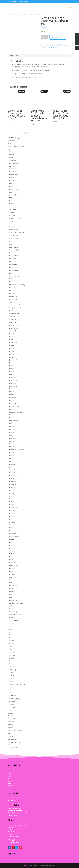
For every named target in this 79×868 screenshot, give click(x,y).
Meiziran (12, 493)
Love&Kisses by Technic (17, 450)
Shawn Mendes (14, 620)
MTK (11, 528)
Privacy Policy (12, 815)
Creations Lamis (14, 235)
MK (10, 519)
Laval (11, 409)
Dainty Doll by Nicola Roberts (18, 250)
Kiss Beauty (13, 383)
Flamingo (12, 293)
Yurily (11, 710)
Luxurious (12, 455)
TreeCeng (12, 675)
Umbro (11, 678)
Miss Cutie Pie (14, 508)
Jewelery (10, 725)
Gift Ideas (11, 722)
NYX (11, 548)
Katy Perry (12, 377)
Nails (9, 733)
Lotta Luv (12, 441)
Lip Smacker (13, 429)
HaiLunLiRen (13, 322)
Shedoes (12, 623)
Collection (12, 227)
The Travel (13, 667)
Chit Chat (12, 215)
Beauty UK (13, 178)
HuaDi (11, 340)
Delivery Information (15, 811)
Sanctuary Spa (14, 612)
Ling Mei (12, 427)
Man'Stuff (12, 470)
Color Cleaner (13, 230)
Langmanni (13, 398)
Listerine (12, 432)
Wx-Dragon (13, 701)
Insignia (12, 348)
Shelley (11, 626)
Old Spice (12, 551)
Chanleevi (12, 212)
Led (10, 418)
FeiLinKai (12, 288)
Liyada (11, 435)
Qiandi (11, 580)
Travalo (12, 672)
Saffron (11, 606)
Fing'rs (11, 290)
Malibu (11, 467)
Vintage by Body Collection (17, 684)
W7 (10, 690)
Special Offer (12, 745)
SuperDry (12, 655)
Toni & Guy (13, 670)
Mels (11, 496)
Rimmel (12, 597)
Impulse (12, 345)
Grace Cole (13, 319)
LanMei (12, 400)
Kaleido (12, 372)
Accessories (52, 45)
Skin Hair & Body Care (15, 742)
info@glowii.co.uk (15, 840)
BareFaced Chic (14, 163)
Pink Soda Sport (14, 565)
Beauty (10, 144)
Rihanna (12, 591)
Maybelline (13, 484)
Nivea (11, 542)
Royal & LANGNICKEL (16, 603)
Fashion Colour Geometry (17, 285)
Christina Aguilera (15, 218)
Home (10, 14)
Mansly (11, 479)
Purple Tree (13, 577)
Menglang (12, 499)
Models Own (13, 525)
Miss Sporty (13, 513)
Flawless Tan (13, 296)
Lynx (11, 461)
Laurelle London (14, 406)
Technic (12, 664)
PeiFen (11, 560)
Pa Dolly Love (13, 554)
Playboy (12, 568)
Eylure (11, 282)
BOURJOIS (12, 192)
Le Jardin (12, 415)
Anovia (11, 157)
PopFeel (12, 571)
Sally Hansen (13, 609)
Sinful (11, 635)
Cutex (11, 244)
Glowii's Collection (15, 314)
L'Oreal (11, 392)
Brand (14, 14)
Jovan (11, 369)
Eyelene (12, 279)
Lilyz (11, 424)
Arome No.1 (13, 160)
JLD (10, 363)
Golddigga (12, 316)
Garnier (11, 302)
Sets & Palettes (13, 739)
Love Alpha (13, 444)
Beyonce (12, 186)
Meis (11, 490)
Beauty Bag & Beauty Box (16, 146)
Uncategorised (12, 748)
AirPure (11, 154)
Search (26, 133)
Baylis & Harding (14, 172)
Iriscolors (12, 354)
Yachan (11, 704)
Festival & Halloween (14, 719)
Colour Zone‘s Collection (17, 233)
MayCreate (13, 487)
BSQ (11, 198)
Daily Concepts (14, 247)
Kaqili (11, 374)
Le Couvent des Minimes (17, 412)
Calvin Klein (13, 209)
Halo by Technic (14, 325)
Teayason (12, 661)
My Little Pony (14, 536)
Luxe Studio (13, 453)
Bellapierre (13, 180)
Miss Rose (12, 510)
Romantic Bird (14, 600)
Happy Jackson (14, 328)
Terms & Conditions (15, 808)
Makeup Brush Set (53, 47)
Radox (11, 583)
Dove (11, 261)
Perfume (10, 736)
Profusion (12, 574)
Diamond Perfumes (15, 256)
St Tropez (12, 644)
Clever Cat (12, 224)
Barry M (12, 166)
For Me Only (13, 299)
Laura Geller (13, 403)
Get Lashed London (15, 305)
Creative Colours (14, 238)
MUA (11, 531)
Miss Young (13, 516)
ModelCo (12, 522)
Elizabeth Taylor (14, 270)
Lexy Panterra (13, 421)
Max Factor (13, 482)
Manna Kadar (13, 473)
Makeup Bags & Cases (15, 730)
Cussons (12, 241)
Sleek (11, 638)
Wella (11, 693)
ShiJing (11, 629)
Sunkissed (12, 652)
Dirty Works (13, 259)
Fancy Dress (12, 716)
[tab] (14, 55)
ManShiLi (12, 476)
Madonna (12, 464)
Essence (12, 273)
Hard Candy (13, 331)
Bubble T (12, 201)
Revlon (11, 589)
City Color (12, 221)
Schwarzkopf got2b (15, 615)
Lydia (11, 458)
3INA (11, 152)
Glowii (18, 14)
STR (10, 649)
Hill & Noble (13, 337)
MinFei (11, 505)
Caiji (11, 207)
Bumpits (12, 204)
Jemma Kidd (13, 360)
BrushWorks (13, 195)
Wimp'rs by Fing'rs (15, 699)
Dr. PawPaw (13, 264)
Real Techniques (14, 586)
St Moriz (12, 641)
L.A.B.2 (11, 389)
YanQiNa (12, 707)
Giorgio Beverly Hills (15, 308)
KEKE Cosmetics (14, 380)
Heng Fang (13, 334)
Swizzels (12, 658)
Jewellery (11, 728)
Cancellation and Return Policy (18, 813)
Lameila (12, 395)
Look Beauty (13, 438)
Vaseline (12, 681)
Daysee (12, 253)
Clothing (10, 713)
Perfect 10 (12, 563)
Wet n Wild (13, 696)
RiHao (11, 594)
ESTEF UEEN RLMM (15, 276)
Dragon (12, 267)
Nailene (12, 539)
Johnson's (12, 366)
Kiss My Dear (13, 386)
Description (14, 55)
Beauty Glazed (14, 175)
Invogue (12, 351)
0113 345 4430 (14, 842)
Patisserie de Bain (15, 557)
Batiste (11, 169)
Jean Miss (12, 357)
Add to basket (58, 37)
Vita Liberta (13, 687)
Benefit (11, 183)
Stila (11, 646)
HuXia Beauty (13, 343)
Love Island (13, 447)
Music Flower (13, 534)
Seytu (11, 617)
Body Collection (14, 189)
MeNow (12, 502)
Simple (11, 632)
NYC (11, 545)
